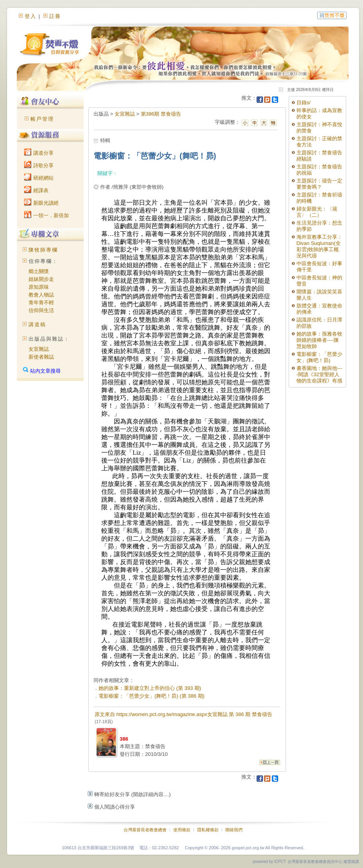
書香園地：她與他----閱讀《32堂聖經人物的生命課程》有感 (319, 374)
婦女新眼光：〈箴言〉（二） (317, 212)
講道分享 (39, 153)
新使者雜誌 (41, 357)
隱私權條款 (208, 830)
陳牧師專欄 (43, 250)
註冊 (55, 16)
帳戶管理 (42, 119)
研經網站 (39, 178)
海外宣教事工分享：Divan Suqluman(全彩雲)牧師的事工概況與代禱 (319, 246)
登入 (31, 16)
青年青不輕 (41, 303)
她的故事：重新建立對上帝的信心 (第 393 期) (150, 688)
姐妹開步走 (41, 279)
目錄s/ (304, 103)
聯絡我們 (234, 830)
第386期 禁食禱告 (161, 114)
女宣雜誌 (39, 349)
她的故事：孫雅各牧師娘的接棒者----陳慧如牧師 (319, 340)
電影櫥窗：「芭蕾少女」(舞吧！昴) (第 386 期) (152, 696)
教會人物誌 (41, 295)
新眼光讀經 (41, 203)
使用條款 (182, 830)
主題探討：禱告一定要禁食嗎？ (319, 184)
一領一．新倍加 (46, 215)
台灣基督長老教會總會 (145, 830)
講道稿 (37, 324)
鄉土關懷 (39, 271)
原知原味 (39, 287)
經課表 (36, 190)
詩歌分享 (39, 165)
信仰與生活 (41, 310)
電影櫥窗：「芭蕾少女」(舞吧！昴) (319, 357)
